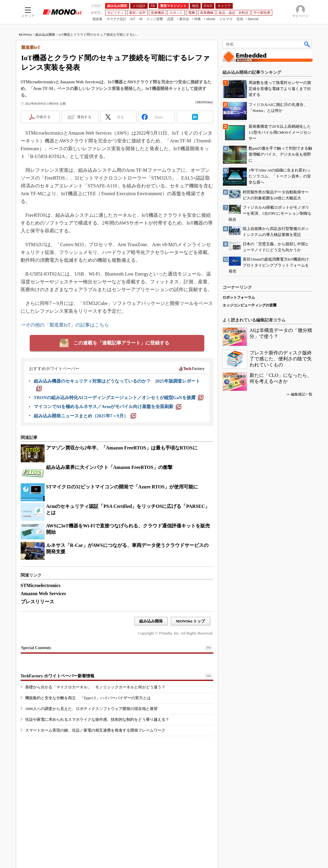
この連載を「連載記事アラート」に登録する (121, 343)
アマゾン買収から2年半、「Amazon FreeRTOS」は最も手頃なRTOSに (122, 448)
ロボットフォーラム (239, 297)
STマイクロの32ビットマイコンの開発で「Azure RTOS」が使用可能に (122, 487)
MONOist (25, 34)
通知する (84, 117)
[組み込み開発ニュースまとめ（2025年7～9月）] (85, 416)
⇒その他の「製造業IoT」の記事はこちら (65, 325)
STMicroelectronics (41, 585)
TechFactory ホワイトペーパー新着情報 (58, 676)
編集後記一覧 (302, 394)
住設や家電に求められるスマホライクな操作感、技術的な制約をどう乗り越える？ (97, 719)
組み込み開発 (45, 34)
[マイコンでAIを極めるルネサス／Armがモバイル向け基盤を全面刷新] (108, 407)
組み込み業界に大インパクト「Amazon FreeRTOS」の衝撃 (109, 467)
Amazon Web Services (43, 594)
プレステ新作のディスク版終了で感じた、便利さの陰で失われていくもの (281, 359)
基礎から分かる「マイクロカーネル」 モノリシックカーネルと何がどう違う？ (95, 687)
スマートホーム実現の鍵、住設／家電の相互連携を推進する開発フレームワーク (95, 730)
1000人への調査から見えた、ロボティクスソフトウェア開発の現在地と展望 (91, 709)
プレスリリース (37, 602)
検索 (307, 44)
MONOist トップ (190, 621)
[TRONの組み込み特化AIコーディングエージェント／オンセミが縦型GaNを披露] (119, 398)
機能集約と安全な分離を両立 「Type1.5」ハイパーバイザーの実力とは (88, 698)
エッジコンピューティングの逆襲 (250, 305)
